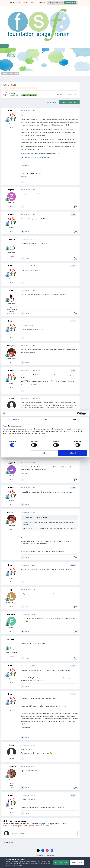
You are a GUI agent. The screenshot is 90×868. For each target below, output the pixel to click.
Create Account (70, 3)
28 (12, 128)
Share (59, 94)
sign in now (46, 824)
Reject (45, 453)
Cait (11, 290)
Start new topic (51, 102)
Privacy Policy (41, 855)
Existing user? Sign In (55, 3)
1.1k (12, 607)
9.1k (12, 307)
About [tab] (74, 419)
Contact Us (50, 855)
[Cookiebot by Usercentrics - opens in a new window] (79, 414)
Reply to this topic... (19, 833)
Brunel (13, 93)
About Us (33, 2)
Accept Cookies (61, 862)
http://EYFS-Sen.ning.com (29, 381)
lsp (11, 590)
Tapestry (41, 2)
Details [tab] (45, 419)
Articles (25, 2)
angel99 (11, 463)
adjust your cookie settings (20, 864)
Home (12, 2)
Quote (27, 182)
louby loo (11, 346)
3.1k (12, 362)
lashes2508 (11, 767)
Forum (18, 2)
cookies (19, 862)
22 (12, 480)
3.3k (12, 631)
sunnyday (11, 639)
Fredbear (11, 614)
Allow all (73, 453)
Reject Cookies (77, 862)
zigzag (11, 190)
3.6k (12, 256)
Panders (11, 239)
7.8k (12, 656)
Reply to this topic (69, 102)
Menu (4, 46)
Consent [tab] (16, 419)
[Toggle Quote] (24, 517)
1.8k (12, 207)
